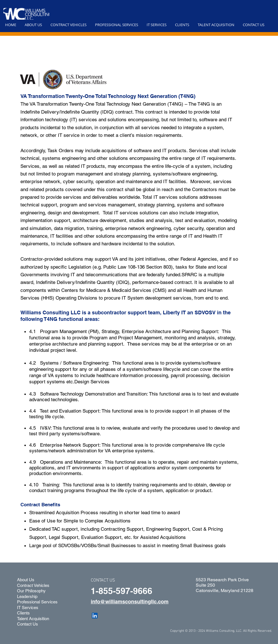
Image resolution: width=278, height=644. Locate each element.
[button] (33, 25)
